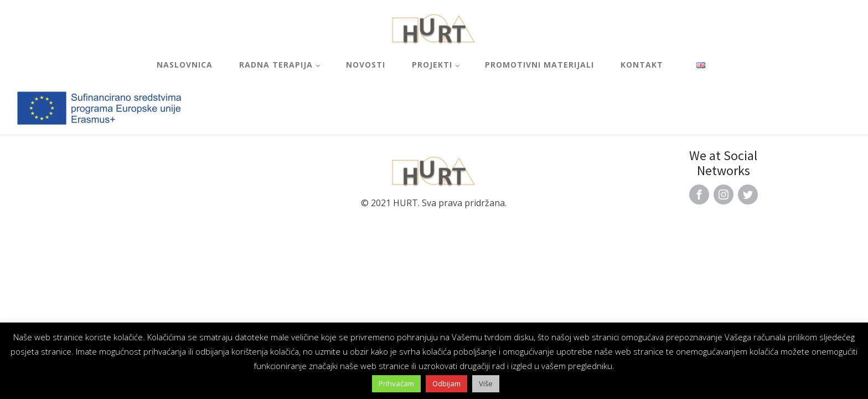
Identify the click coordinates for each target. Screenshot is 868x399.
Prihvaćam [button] (396, 383)
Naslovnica (185, 65)
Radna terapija (276, 65)
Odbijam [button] (446, 383)
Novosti (366, 65)
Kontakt (642, 65)
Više (486, 383)
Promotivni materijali (539, 65)
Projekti (432, 65)
